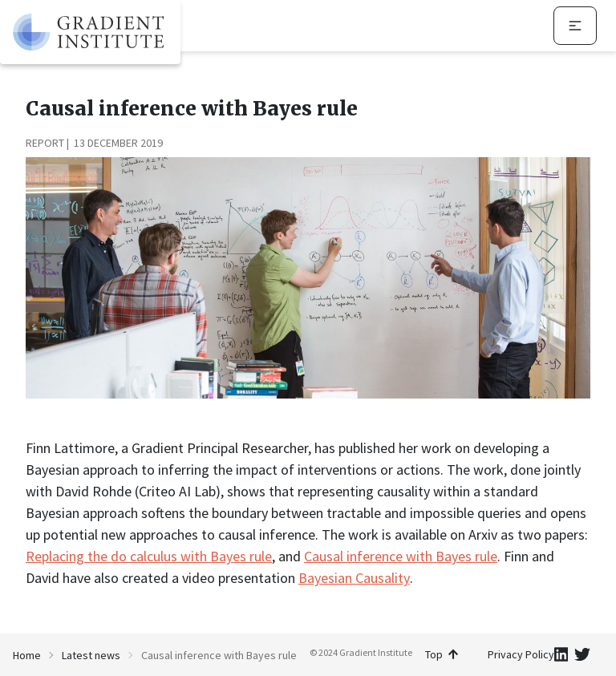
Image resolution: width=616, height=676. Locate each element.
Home (27, 655)
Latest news (91, 655)
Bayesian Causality (354, 578)
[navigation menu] (575, 26)
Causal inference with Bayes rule (401, 556)
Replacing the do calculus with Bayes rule (149, 556)
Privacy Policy (521, 654)
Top (442, 654)
